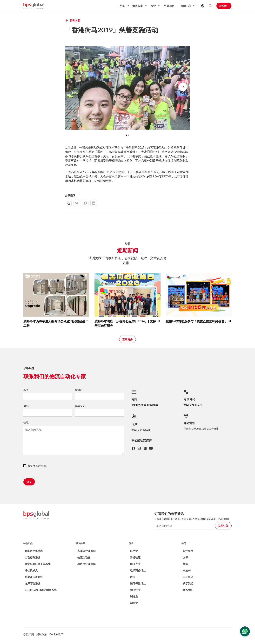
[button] (123, 6)
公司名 (79, 390)
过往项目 (169, 6)
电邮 (26, 406)
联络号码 (80, 406)
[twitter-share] (77, 203)
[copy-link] (68, 203)
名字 (26, 390)
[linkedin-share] (94, 203)
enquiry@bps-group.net (145, 405)
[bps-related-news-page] (56, 295)
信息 (26, 422)
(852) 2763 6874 (193, 405)
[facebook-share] (85, 203)
